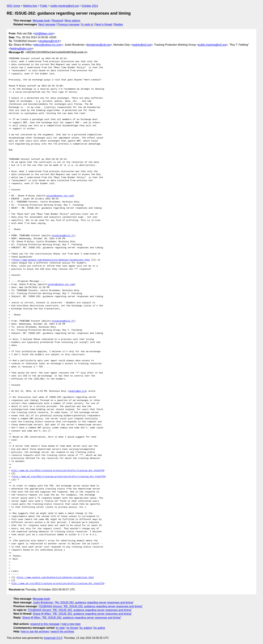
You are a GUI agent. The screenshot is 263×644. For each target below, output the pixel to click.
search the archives (63, 631)
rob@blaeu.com (44, 33)
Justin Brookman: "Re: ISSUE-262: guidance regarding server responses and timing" (83, 602)
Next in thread (104, 24)
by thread (72, 628)
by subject (86, 628)
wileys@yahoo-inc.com (48, 45)
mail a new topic (71, 624)
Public (44, 6)
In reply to (87, 24)
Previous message (69, 24)
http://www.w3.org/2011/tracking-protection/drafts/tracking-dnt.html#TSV (58, 471)
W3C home (13, 6)
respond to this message (45, 624)
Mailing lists (30, 6)
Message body (41, 21)
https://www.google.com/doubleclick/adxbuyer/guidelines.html (51, 260)
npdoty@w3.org (142, 45)
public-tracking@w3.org (64, 6)
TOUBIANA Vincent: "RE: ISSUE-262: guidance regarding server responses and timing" (90, 606)
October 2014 (90, 6)
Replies (119, 24)
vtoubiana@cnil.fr (49, 41)
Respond (58, 21)
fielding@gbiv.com (21, 49)
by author (100, 628)
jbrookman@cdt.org (99, 45)
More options (73, 21)
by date (60, 628)
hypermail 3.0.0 (53, 638)
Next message (47, 24)
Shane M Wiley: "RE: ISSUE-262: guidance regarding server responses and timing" (82, 614)
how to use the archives (35, 631)
